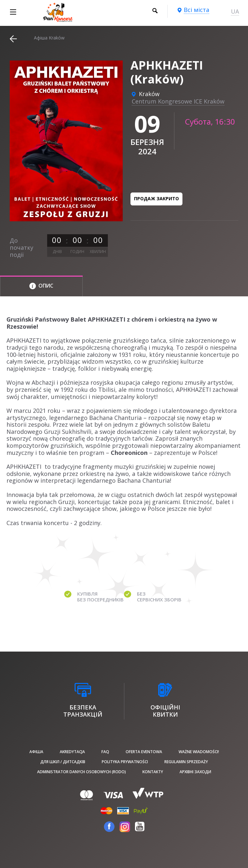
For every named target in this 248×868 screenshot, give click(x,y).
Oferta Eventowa (144, 752)
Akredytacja (72, 752)
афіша (36, 752)
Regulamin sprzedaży (186, 762)
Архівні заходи (195, 772)
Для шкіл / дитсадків (63, 762)
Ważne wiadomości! (199, 752)
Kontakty (153, 772)
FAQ (105, 752)
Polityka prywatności (125, 762)
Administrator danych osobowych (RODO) (82, 772)
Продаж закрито (156, 198)
